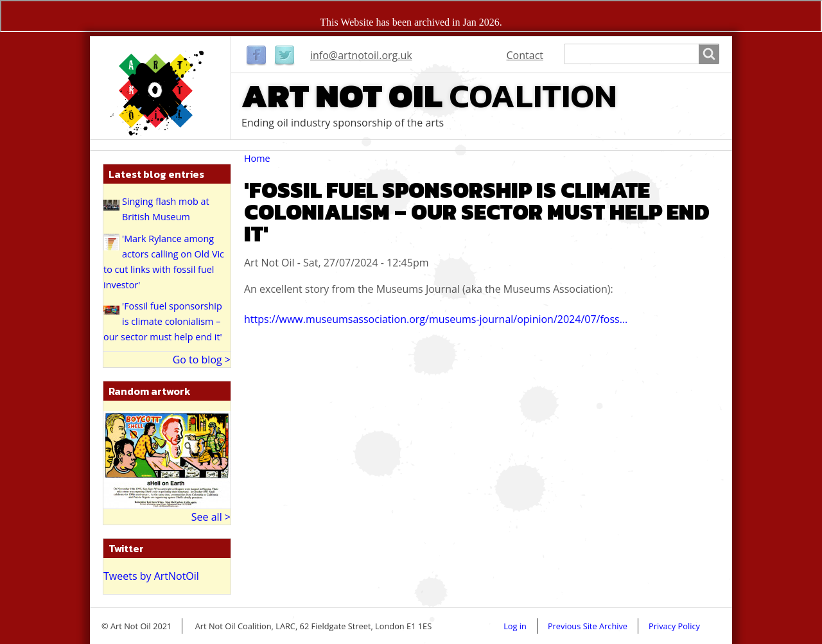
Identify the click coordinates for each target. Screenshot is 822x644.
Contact (525, 55)
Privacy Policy (674, 626)
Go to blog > (202, 360)
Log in (515, 626)
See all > (211, 517)
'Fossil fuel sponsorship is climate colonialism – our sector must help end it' (163, 321)
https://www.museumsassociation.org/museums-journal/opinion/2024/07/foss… (436, 319)
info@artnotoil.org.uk (361, 55)
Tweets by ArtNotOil (151, 576)
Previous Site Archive (588, 626)
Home (257, 158)
